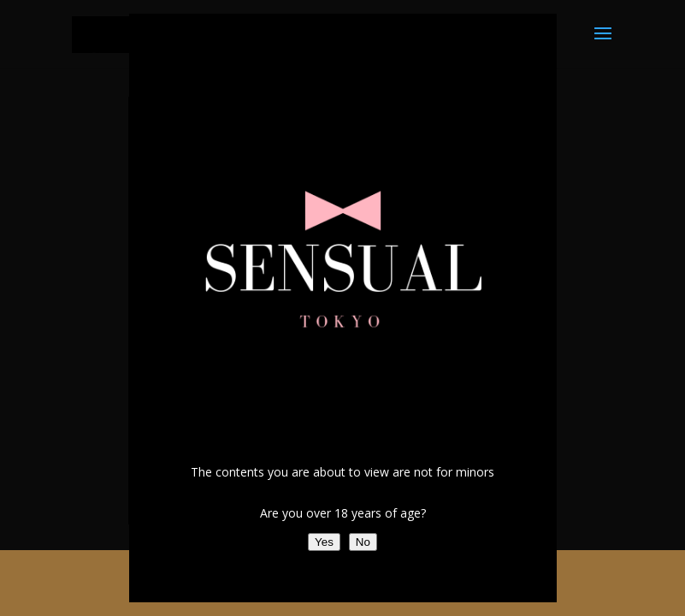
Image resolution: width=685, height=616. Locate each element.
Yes (324, 542)
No (363, 542)
